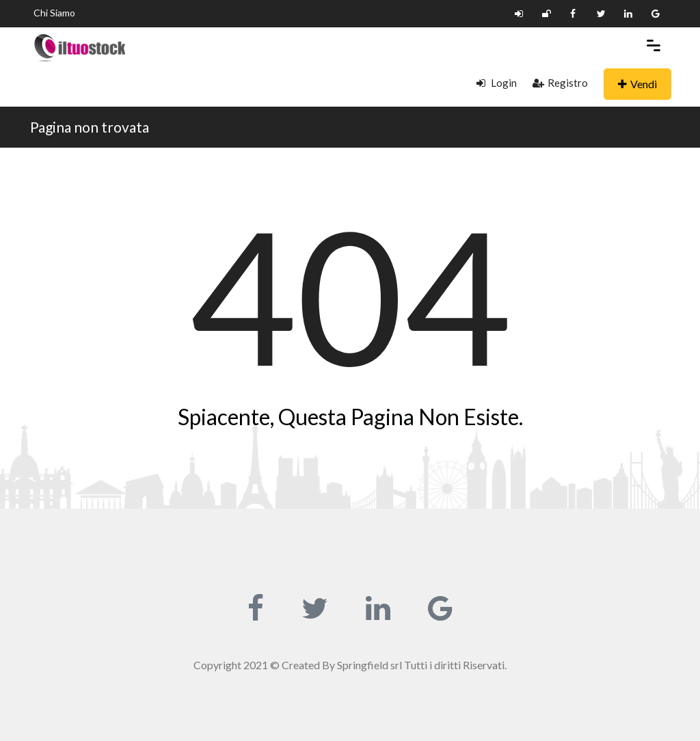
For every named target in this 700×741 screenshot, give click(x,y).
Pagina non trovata (90, 127)
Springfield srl (369, 665)
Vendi (637, 84)
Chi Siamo (54, 13)
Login (497, 83)
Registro (560, 83)
